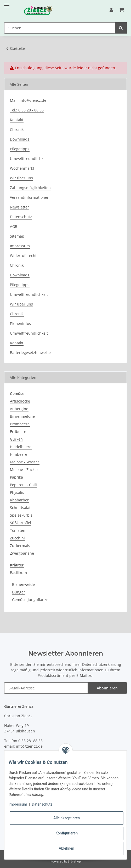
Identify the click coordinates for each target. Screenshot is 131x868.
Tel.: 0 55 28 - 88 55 (27, 110)
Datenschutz (21, 217)
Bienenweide (23, 584)
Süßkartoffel (21, 523)
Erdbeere (18, 432)
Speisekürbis (21, 515)
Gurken (16, 439)
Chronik (17, 129)
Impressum (20, 246)
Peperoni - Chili (23, 485)
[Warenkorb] (122, 10)
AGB (14, 226)
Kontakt (17, 120)
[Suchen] (60, 28)
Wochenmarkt (22, 168)
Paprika (16, 477)
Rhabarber (19, 500)
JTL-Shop (75, 861)
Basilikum (18, 573)
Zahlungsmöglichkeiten (30, 188)
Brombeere (20, 424)
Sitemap (17, 236)
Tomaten (18, 530)
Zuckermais (20, 546)
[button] (111, 10)
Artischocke (20, 401)
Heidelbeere (21, 447)
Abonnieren (107, 688)
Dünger (19, 592)
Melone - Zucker (24, 470)
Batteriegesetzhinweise (30, 353)
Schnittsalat (20, 508)
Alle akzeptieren (67, 818)
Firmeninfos (20, 323)
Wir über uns (21, 178)
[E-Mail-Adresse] (46, 688)
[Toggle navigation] (7, 3)
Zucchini (17, 538)
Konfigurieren (67, 833)
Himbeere (19, 454)
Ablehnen (67, 848)
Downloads (20, 139)
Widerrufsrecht (23, 256)
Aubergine (19, 409)
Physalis (17, 492)
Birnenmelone (22, 416)
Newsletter (19, 207)
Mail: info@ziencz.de (28, 100)
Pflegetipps (20, 149)
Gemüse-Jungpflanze (30, 600)
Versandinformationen (30, 197)
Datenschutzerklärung (102, 664)
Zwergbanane (22, 553)
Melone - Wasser (25, 462)
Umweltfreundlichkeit (29, 159)
